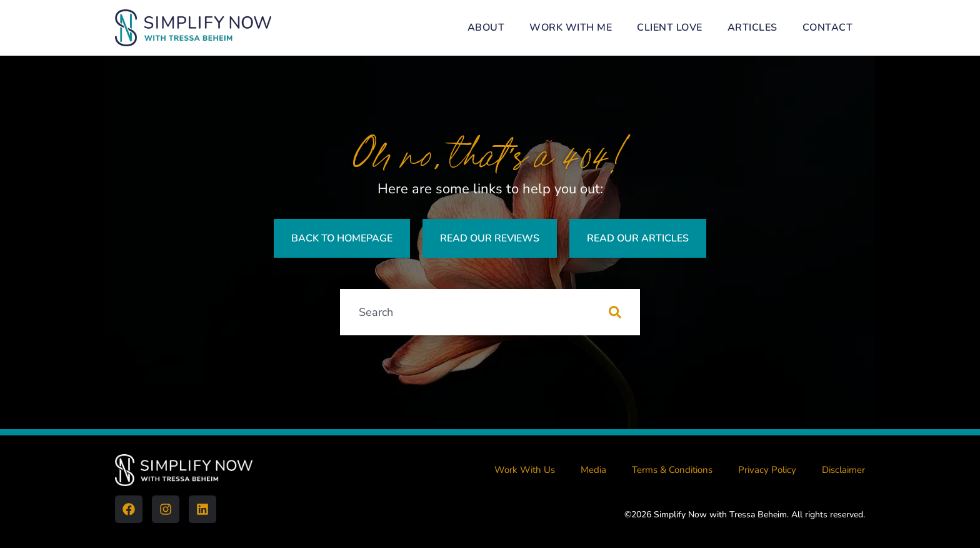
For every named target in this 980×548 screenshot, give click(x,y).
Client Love (670, 28)
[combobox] (474, 312)
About (486, 28)
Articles (752, 28)
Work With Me (571, 28)
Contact (828, 28)
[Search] (624, 312)
